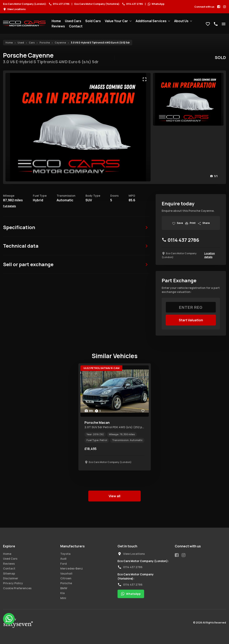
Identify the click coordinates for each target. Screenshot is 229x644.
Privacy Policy (13, 583)
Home (56, 21)
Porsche (45, 43)
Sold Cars (93, 21)
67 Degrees (18, 625)
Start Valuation (191, 320)
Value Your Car (116, 21)
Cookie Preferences (17, 588)
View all (114, 496)
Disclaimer (11, 578)
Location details (210, 255)
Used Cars (73, 21)
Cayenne (60, 43)
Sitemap (9, 573)
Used (21, 43)
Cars (32, 43)
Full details (9, 206)
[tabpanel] (115, 417)
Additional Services (151, 21)
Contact (76, 26)
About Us (181, 21)
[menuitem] (56, 21)
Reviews (58, 26)
